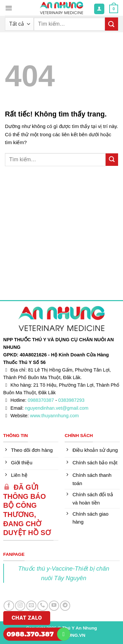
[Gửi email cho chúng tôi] (31, 606)
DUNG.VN (75, 635)
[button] (9, 8)
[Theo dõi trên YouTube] (54, 606)
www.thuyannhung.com (55, 416)
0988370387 (41, 400)
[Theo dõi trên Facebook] (9, 606)
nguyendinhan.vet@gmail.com (57, 408)
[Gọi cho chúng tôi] (42, 606)
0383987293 (71, 400)
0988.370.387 (30, 634)
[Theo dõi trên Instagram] (20, 606)
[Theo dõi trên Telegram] (65, 606)
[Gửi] (112, 24)
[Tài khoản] (99, 9)
